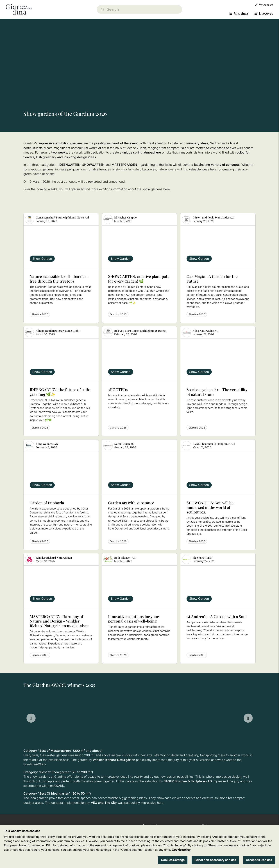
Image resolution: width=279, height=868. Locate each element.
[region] (139, 846)
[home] (19, 9)
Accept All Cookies (259, 860)
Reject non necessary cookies (215, 860)
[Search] (139, 9)
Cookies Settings (173, 860)
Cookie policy (181, 850)
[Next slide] (248, 718)
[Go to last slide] (31, 718)
